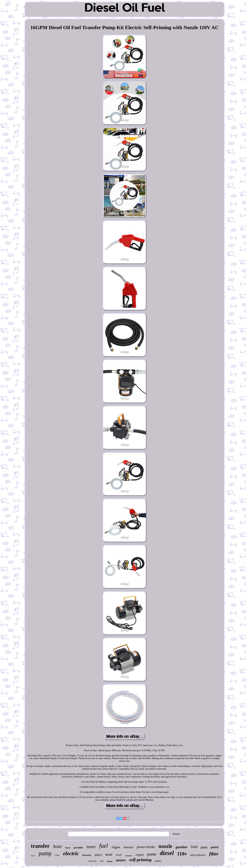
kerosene (87, 855)
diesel (167, 853)
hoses (68, 848)
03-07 (109, 855)
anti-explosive (198, 855)
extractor (129, 856)
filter (214, 854)
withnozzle (92, 861)
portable (78, 848)
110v (182, 854)
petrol (214, 847)
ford (194, 847)
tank (102, 861)
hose (57, 846)
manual (128, 847)
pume (152, 854)
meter (91, 847)
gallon (158, 861)
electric (71, 853)
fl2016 (204, 848)
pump (45, 853)
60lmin (110, 861)
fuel (103, 846)
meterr (121, 860)
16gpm (116, 847)
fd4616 (98, 855)
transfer (40, 846)
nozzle (165, 846)
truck (119, 855)
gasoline (182, 847)
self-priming (140, 860)
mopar (33, 856)
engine (140, 855)
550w (57, 855)
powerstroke (146, 847)
